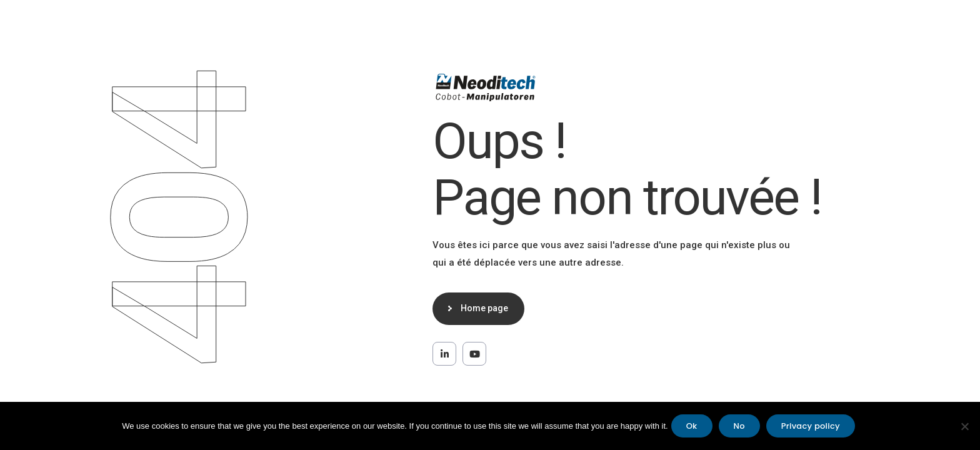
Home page (484, 308)
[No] (964, 426)
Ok (692, 426)
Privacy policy (811, 426)
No (739, 426)
